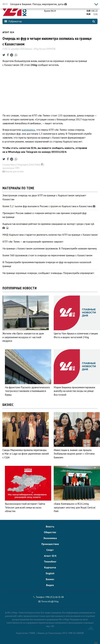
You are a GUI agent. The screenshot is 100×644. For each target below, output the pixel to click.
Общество (50, 532)
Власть (50, 526)
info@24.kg (53, 602)
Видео (50, 585)
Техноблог (50, 561)
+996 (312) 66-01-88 (54, 597)
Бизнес (50, 579)
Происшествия (50, 544)
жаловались (28, 130)
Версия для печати (13, 172)
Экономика (50, 538)
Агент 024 (8, 32)
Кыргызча (50, 567)
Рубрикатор (13, 21)
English (50, 573)
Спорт (50, 550)
